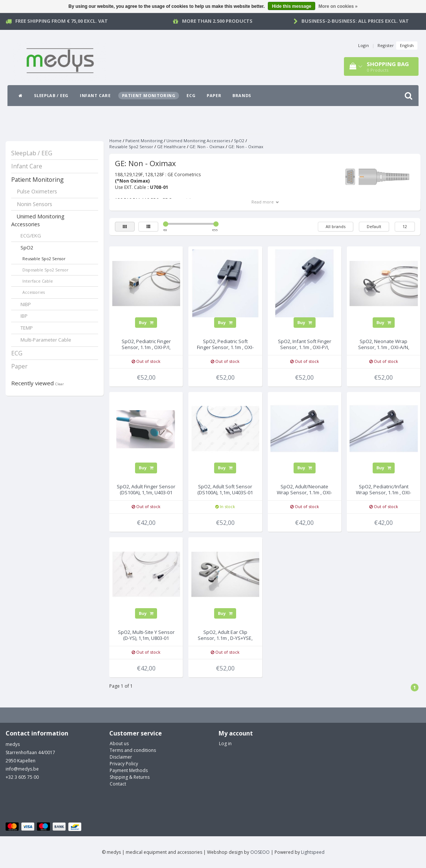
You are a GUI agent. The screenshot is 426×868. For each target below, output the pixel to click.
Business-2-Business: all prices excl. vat (355, 21)
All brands (336, 226)
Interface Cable (38, 281)
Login (364, 45)
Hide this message (292, 6)
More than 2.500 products (217, 21)
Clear (59, 384)
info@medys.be (22, 769)
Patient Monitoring (149, 95)
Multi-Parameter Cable (46, 340)
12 (405, 226)
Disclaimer (121, 757)
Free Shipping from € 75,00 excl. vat (62, 21)
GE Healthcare (171, 147)
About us (119, 743)
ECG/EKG (31, 236)
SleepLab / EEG (51, 95)
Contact (118, 784)
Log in (225, 743)
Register (386, 45)
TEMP (27, 328)
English (407, 45)
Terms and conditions (133, 750)
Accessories (34, 292)
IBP (24, 316)
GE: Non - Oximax (207, 147)
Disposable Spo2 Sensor (46, 270)
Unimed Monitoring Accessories (38, 220)
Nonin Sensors (35, 204)
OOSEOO (260, 852)
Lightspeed (313, 852)
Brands (242, 95)
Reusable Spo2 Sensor (44, 259)
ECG (191, 95)
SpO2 (27, 248)
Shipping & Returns (130, 777)
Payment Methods (129, 770)
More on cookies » (338, 6)
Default (374, 226)
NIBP (26, 304)
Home (115, 141)
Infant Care (95, 95)
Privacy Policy (124, 764)
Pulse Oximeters (37, 191)
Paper (214, 95)
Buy (146, 322)
